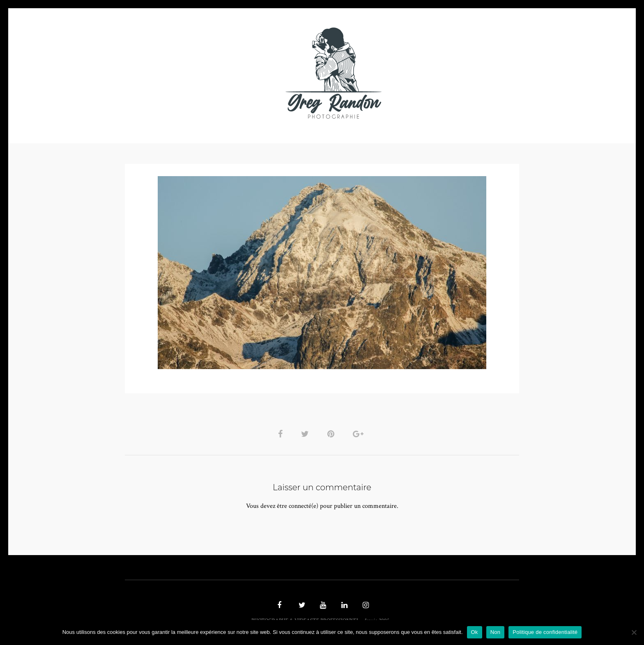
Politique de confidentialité (545, 632)
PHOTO (177, 73)
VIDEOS (218, 73)
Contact (417, 73)
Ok (475, 632)
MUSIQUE (257, 73)
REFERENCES (464, 73)
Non (496, 632)
